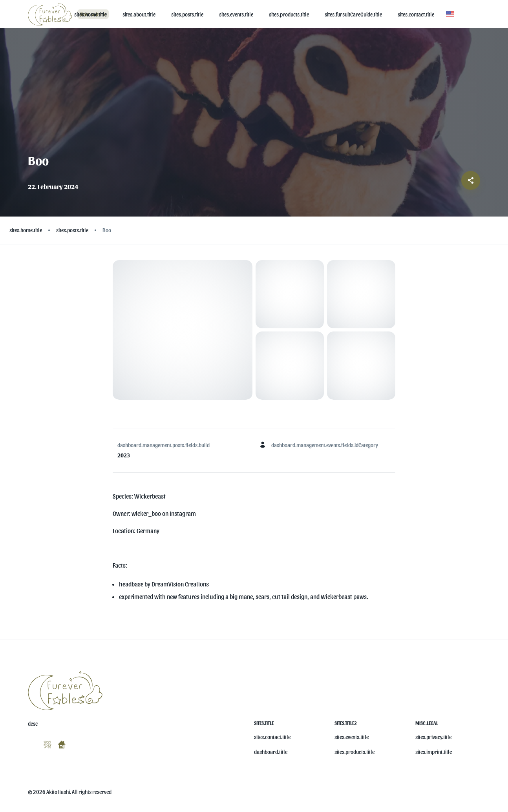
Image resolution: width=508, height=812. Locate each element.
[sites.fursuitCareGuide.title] (353, 15)
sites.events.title (352, 737)
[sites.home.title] (90, 15)
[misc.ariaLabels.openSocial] (31, 743)
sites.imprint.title (434, 752)
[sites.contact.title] (416, 15)
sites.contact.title (272, 737)
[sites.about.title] (139, 15)
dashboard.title (271, 752)
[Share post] (471, 180)
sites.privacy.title (433, 737)
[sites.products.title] (289, 15)
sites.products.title (355, 752)
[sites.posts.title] (187, 15)
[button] (450, 14)
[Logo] (51, 14)
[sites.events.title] (236, 15)
